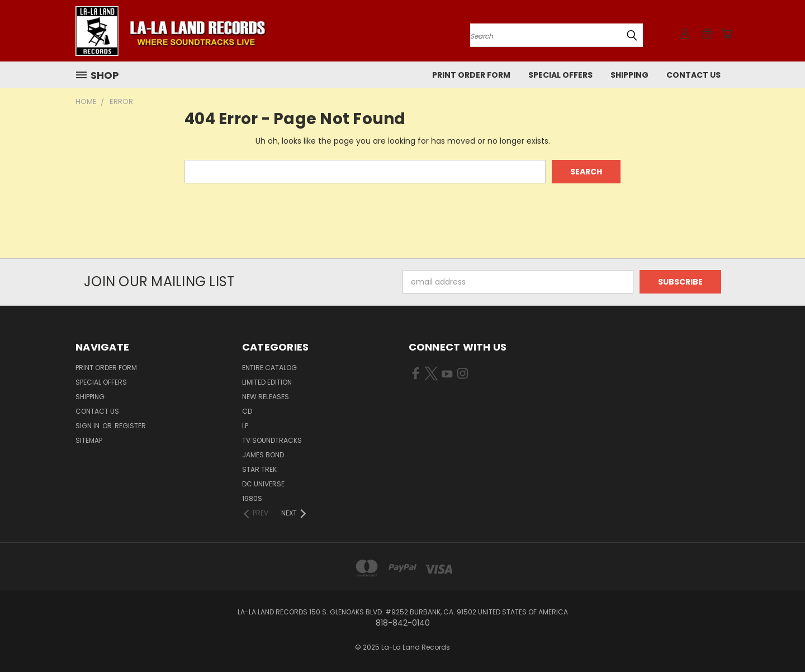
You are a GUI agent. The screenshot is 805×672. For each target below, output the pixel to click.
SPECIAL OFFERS (560, 75)
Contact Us (693, 75)
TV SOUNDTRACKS (272, 440)
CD (247, 411)
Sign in (88, 426)
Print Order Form (471, 75)
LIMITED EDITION (267, 382)
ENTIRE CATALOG (269, 368)
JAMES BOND (263, 455)
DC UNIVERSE (263, 484)
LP (245, 426)
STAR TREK (259, 469)
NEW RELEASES (266, 397)
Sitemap (89, 440)
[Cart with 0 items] (727, 34)
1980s (252, 498)
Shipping (629, 75)
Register (130, 426)
